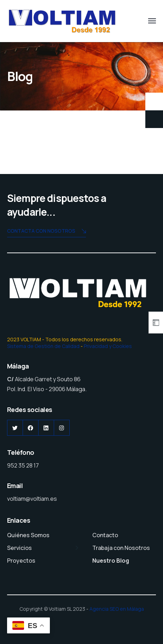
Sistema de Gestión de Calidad (43, 346)
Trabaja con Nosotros (121, 548)
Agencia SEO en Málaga (117, 609)
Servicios (19, 548)
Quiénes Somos (28, 535)
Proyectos (21, 561)
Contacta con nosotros (46, 231)
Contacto (105, 535)
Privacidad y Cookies (108, 346)
